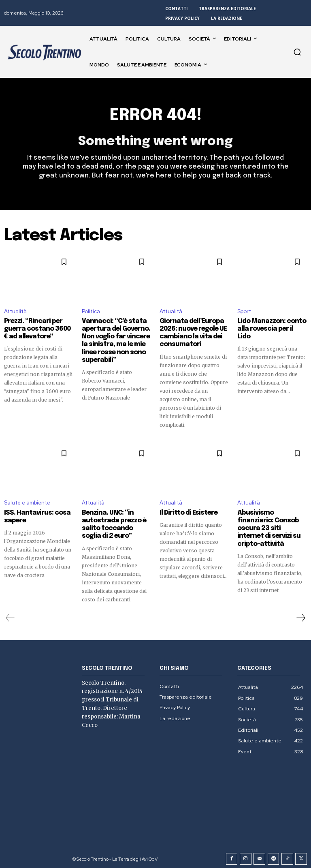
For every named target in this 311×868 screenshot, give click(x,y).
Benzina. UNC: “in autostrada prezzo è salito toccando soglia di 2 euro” (115, 522)
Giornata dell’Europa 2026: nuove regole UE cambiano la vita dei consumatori (192, 333)
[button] (297, 52)
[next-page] (300, 615)
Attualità (15, 312)
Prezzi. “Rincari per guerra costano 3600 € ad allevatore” (37, 329)
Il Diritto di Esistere (187, 511)
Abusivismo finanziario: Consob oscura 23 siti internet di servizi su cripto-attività (270, 522)
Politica (91, 312)
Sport (244, 312)
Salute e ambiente (27, 501)
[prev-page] (10, 615)
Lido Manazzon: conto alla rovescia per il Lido (270, 325)
